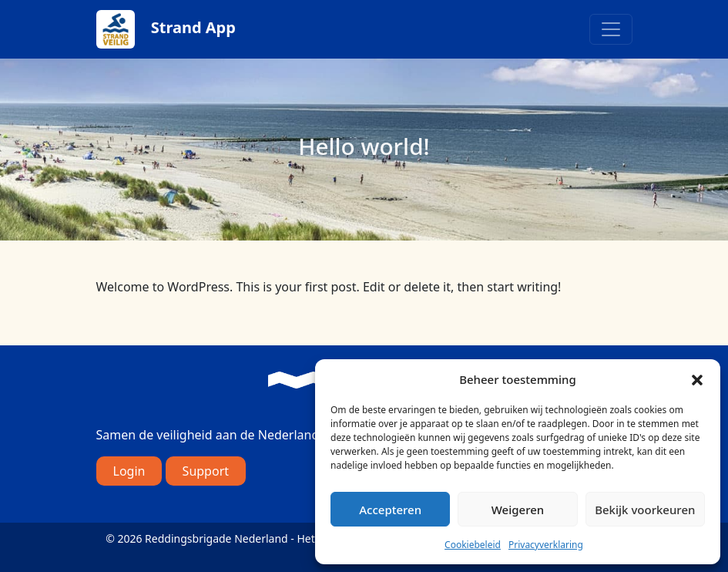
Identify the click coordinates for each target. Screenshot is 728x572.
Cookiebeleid (473, 545)
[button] (697, 379)
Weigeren (518, 510)
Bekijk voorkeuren (645, 510)
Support (206, 471)
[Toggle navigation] (611, 29)
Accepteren (390, 510)
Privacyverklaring (546, 545)
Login (129, 471)
